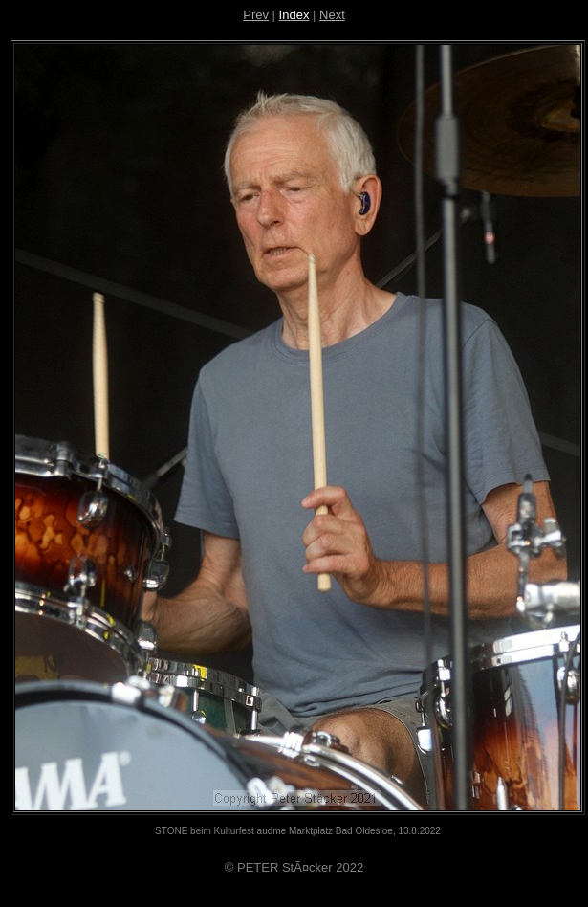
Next (332, 15)
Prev (256, 15)
